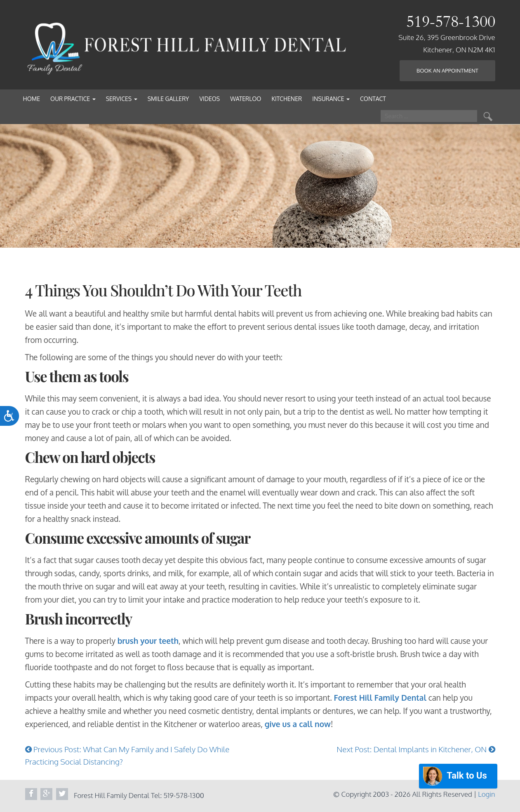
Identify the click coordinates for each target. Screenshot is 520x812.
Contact (373, 99)
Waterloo (246, 99)
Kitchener (287, 99)
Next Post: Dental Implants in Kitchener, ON (416, 749)
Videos (209, 99)
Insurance (331, 99)
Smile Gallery (168, 99)
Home (32, 99)
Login (486, 794)
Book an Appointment (447, 70)
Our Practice (73, 99)
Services (122, 99)
